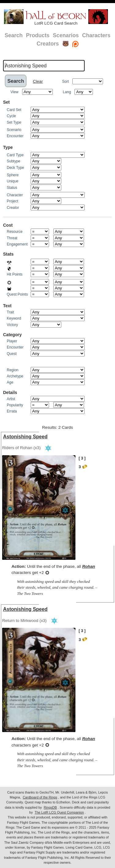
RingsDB (50, 807)
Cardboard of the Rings (40, 797)
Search (14, 35)
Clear (38, 81)
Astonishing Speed (25, 437)
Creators (48, 44)
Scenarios (66, 35)
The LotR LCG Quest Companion (59, 812)
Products (38, 35)
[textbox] (44, 66)
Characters (96, 35)
